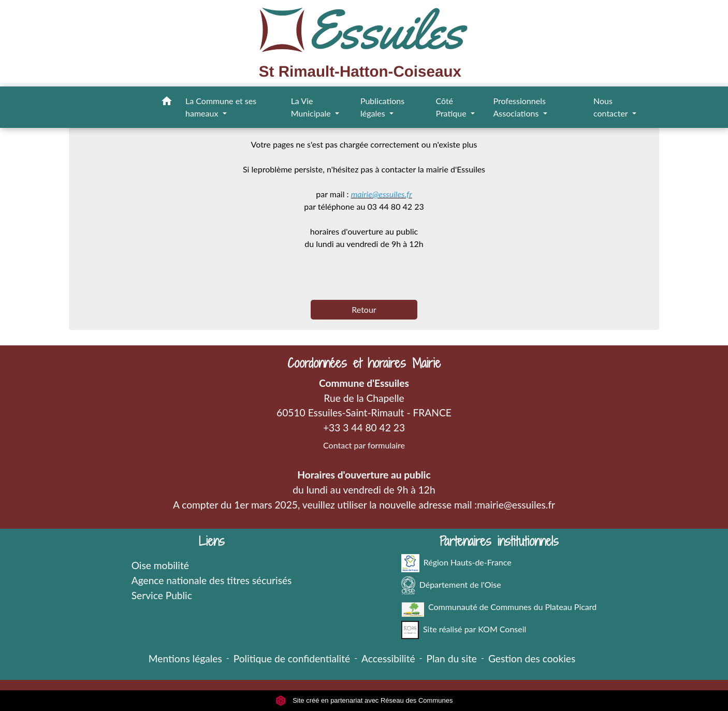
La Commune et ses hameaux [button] (221, 107)
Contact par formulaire (364, 445)
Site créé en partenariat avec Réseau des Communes (364, 700)
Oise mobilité (160, 565)
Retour (364, 309)
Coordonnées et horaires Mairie (364, 363)
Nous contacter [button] (611, 107)
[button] (167, 103)
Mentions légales (185, 658)
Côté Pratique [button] (452, 107)
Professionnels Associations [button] (519, 107)
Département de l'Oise (451, 585)
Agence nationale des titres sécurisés (212, 580)
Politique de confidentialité (292, 658)
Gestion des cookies (532, 658)
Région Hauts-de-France (456, 563)
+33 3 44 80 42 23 (364, 427)
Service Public (162, 595)
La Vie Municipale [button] (312, 107)
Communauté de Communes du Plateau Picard (499, 608)
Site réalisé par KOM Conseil (464, 630)
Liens (212, 541)
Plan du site (452, 658)
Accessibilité (388, 658)
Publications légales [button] (382, 107)
